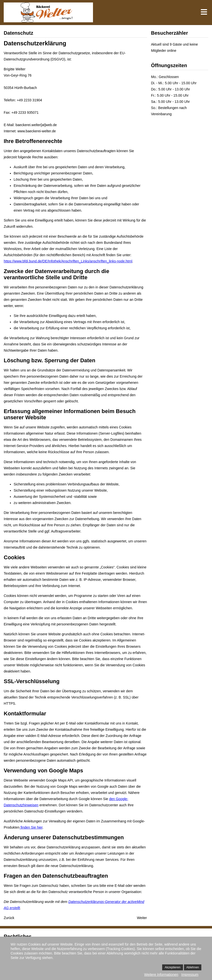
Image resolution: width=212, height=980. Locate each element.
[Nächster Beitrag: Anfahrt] (142, 918)
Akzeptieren (172, 967)
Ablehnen (193, 967)
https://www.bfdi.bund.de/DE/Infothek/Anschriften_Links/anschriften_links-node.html (68, 261)
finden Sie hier (31, 827)
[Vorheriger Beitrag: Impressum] (9, 918)
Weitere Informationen (161, 975)
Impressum (190, 975)
